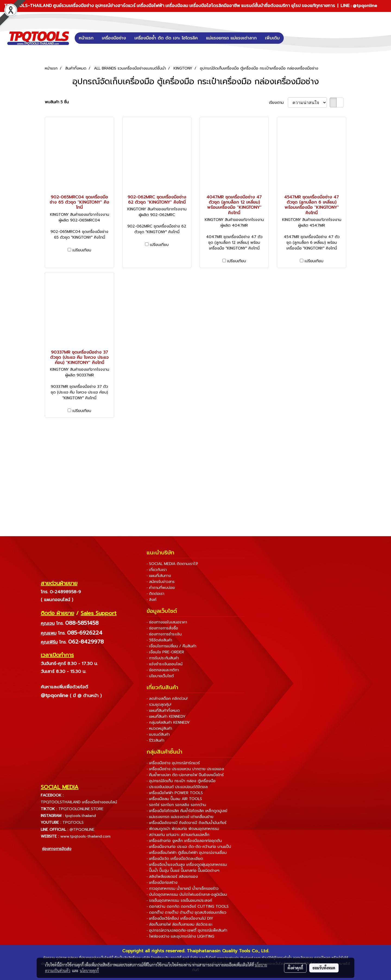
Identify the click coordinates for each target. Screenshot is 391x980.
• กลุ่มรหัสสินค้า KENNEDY (168, 722)
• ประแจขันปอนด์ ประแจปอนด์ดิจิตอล (177, 787)
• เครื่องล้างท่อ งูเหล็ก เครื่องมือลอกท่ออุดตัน (184, 841)
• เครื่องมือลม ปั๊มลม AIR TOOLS (174, 799)
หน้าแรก (86, 38)
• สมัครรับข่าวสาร (161, 582)
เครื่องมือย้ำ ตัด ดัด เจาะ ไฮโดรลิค (166, 38)
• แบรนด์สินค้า (158, 734)
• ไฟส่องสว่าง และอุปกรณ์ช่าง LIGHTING (180, 936)
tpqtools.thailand (80, 816)
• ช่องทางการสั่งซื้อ (162, 628)
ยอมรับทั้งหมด (324, 968)
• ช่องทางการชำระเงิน (164, 634)
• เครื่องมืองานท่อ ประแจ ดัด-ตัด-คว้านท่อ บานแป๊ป (189, 847)
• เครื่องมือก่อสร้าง (162, 883)
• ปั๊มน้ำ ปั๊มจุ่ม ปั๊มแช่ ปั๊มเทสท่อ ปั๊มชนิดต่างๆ (183, 871)
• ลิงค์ (152, 600)
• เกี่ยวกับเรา (157, 570)
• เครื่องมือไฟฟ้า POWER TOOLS (175, 793)
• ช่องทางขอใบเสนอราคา (167, 622)
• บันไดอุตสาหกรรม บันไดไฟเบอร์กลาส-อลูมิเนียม (187, 895)
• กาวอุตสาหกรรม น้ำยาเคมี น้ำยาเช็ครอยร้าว (183, 889)
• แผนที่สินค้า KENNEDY (166, 717)
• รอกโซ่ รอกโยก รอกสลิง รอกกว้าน (176, 805)
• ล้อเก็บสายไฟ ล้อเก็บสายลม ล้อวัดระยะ (180, 924)
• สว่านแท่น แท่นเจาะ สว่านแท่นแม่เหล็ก (178, 835)
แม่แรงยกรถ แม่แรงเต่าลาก (231, 38)
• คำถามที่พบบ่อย (161, 588)
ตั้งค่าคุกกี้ (295, 968)
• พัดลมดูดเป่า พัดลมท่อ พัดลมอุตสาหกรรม (183, 829)
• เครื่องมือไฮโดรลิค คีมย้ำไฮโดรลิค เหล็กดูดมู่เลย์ (187, 811)
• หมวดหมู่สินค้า (159, 728)
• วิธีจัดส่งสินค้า (159, 640)
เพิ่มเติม (272, 38)
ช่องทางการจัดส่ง (57, 849)
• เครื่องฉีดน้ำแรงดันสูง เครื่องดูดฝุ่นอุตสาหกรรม (187, 865)
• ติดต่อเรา (155, 594)
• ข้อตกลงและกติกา (163, 670)
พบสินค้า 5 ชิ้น (57, 102)
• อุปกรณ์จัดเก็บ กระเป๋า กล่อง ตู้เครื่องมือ (181, 781)
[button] (292, 38)
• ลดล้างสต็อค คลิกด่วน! (167, 699)
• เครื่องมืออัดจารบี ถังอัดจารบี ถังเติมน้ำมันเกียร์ (187, 823)
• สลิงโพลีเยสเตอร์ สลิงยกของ (172, 877)
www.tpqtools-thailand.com (85, 836)
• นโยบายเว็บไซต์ (160, 676)
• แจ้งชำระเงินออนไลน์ (165, 664)
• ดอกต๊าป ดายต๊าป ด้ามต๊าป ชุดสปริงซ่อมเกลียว (187, 912)
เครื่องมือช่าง (114, 38)
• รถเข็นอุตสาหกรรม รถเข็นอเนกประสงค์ (179, 901)
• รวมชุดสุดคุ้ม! (159, 705)
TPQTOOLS (73, 823)
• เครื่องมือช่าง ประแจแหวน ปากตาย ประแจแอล (185, 769)
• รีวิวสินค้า (155, 740)
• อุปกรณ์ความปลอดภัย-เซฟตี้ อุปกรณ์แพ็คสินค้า (187, 930)
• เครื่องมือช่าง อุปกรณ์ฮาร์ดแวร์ (173, 763)
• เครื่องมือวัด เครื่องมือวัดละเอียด (175, 859)
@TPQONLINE (82, 830)
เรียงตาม (278, 103)
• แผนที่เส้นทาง (159, 576)
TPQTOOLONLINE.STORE (81, 809)
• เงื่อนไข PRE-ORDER (165, 652)
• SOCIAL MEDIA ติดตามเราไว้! (172, 564)
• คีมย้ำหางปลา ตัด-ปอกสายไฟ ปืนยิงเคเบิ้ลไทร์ (185, 775)
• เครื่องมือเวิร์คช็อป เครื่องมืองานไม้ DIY (180, 918)
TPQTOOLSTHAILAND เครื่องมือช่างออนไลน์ (79, 802)
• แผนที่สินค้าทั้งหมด (163, 711)
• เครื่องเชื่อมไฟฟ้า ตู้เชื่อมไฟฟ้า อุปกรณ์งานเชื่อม (187, 853)
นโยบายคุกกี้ (89, 970)
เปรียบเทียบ (82, 250)
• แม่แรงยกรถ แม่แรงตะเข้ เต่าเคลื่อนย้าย (180, 817)
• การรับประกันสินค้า (163, 658)
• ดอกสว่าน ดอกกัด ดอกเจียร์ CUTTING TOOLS (188, 906)
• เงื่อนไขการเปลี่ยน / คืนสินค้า (171, 646)
